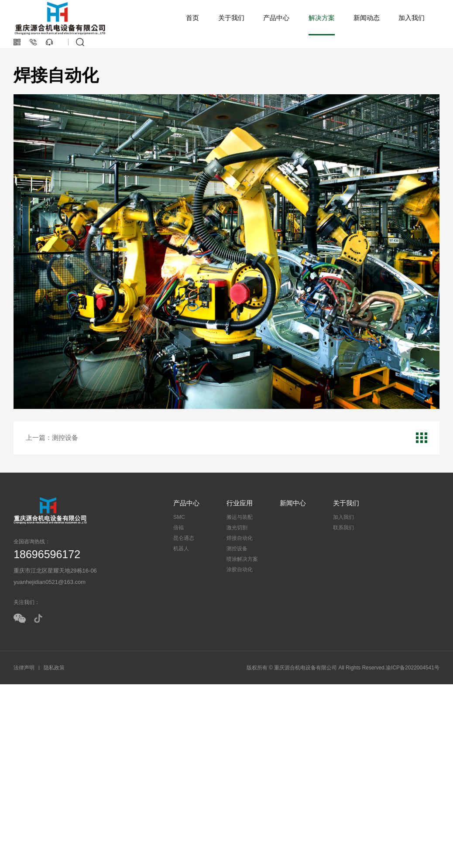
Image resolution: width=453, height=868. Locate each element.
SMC (179, 517)
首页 (192, 18)
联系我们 (343, 528)
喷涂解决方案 (242, 559)
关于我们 (231, 18)
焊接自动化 (240, 538)
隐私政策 (54, 668)
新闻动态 (367, 18)
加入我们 (412, 18)
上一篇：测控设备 (52, 437)
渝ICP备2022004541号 (413, 668)
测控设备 (237, 549)
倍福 (178, 528)
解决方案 (322, 18)
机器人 (181, 549)
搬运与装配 (240, 517)
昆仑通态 (184, 538)
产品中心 (276, 18)
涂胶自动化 (240, 570)
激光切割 (237, 528)
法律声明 (24, 668)
